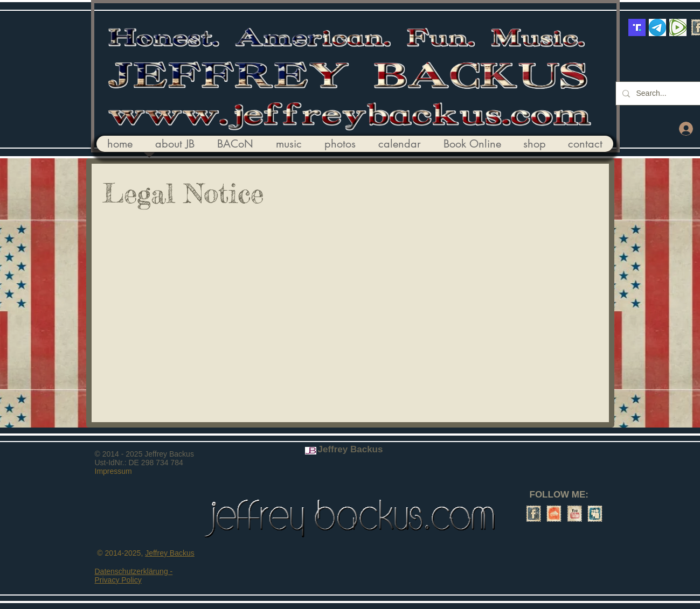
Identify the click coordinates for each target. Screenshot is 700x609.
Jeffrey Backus (170, 553)
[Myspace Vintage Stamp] (595, 514)
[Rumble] (678, 27)
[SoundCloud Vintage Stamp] (554, 514)
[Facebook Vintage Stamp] (533, 514)
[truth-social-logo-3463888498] (637, 27)
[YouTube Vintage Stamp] (574, 514)
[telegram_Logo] (657, 27)
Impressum (113, 471)
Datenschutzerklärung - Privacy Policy (134, 576)
